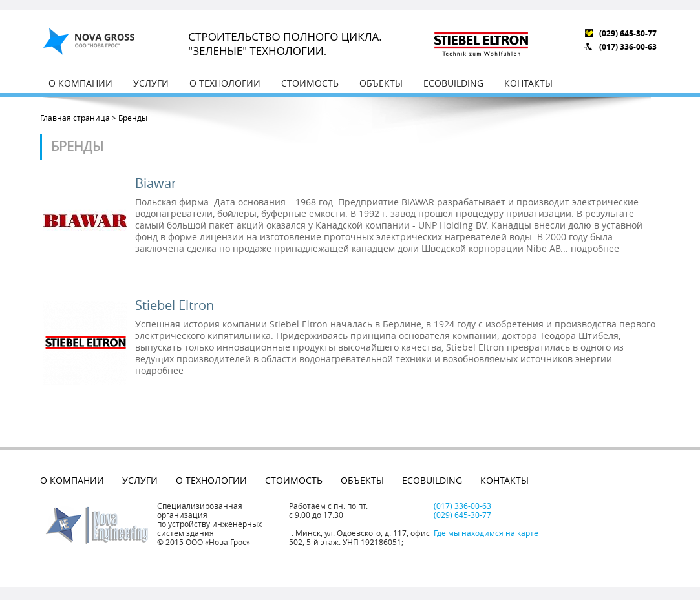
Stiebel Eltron (175, 305)
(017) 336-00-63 (628, 47)
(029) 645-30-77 (628, 33)
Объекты (381, 83)
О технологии (225, 83)
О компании (80, 83)
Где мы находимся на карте (486, 533)
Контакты (528, 83)
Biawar (156, 183)
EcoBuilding (453, 83)
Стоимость (310, 83)
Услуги (151, 83)
